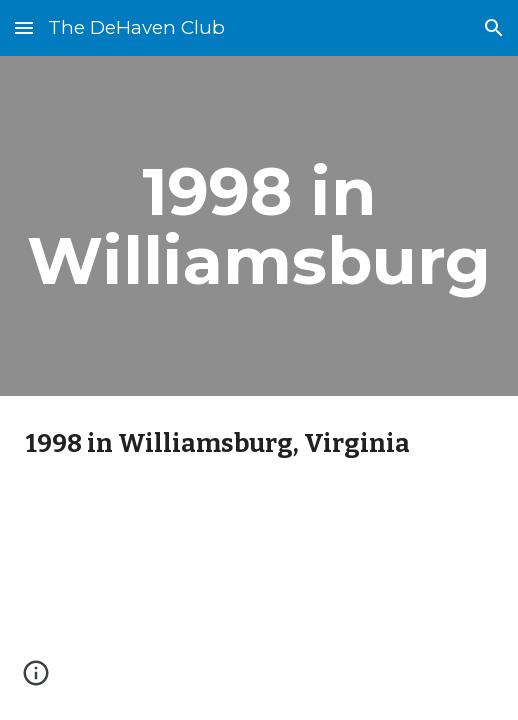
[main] (259, 226)
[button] (24, 27)
